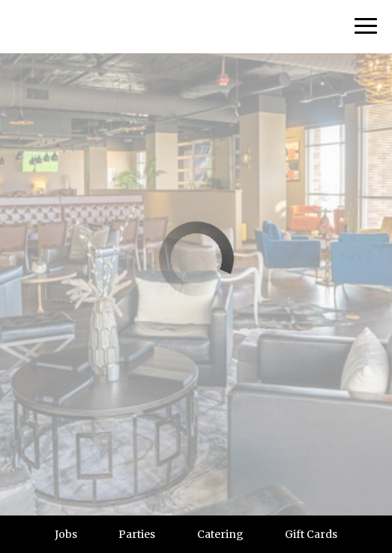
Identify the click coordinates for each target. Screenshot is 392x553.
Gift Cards (311, 534)
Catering (220, 534)
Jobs (66, 534)
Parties (137, 534)
